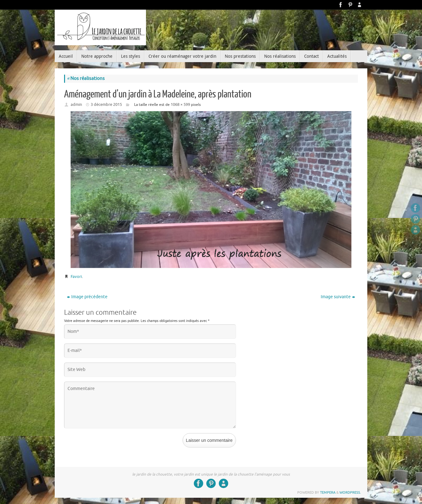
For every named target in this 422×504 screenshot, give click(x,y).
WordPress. (350, 492)
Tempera (328, 492)
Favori (76, 277)
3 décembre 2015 (106, 104)
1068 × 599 (180, 104)
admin (76, 104)
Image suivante (338, 297)
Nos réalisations (86, 79)
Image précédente (87, 297)
